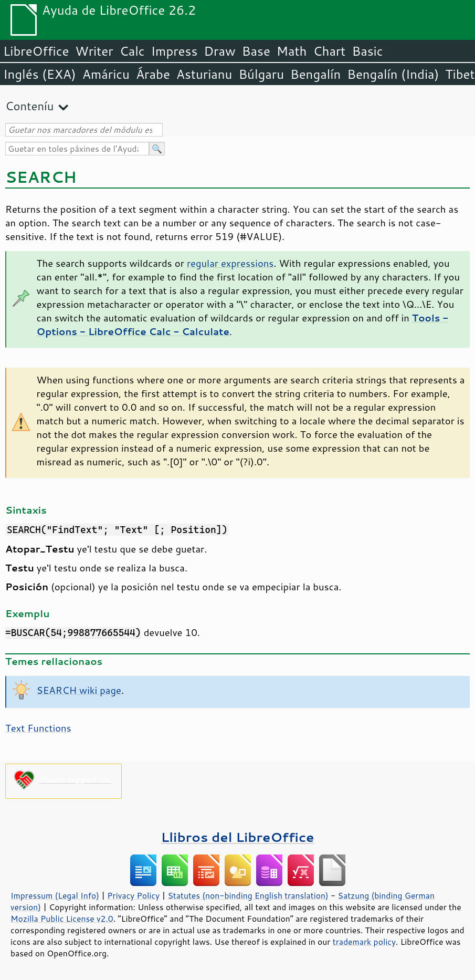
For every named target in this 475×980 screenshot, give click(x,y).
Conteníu (29, 106)
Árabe (153, 74)
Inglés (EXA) (40, 74)
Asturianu (204, 74)
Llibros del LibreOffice (238, 837)
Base (256, 51)
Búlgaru (261, 74)
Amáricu (106, 74)
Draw (219, 51)
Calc (132, 51)
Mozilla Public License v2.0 (62, 919)
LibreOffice (36, 51)
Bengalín (315, 74)
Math (292, 51)
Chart (329, 51)
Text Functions (38, 728)
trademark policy (364, 942)
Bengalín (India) (393, 74)
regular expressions (230, 263)
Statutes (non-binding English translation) (248, 895)
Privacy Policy (133, 895)
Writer (94, 51)
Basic (367, 51)
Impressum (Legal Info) (55, 895)
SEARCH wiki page (79, 690)
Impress (175, 51)
